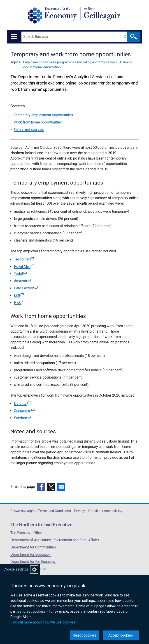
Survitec (22, 418)
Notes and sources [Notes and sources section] (29, 129)
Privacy (80, 511)
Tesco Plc (24, 259)
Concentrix (24, 411)
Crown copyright (23, 511)
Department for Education (30, 554)
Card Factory (26, 288)
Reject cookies (84, 635)
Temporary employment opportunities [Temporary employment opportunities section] (43, 115)
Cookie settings (16, 569)
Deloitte (22, 403)
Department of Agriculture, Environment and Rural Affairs (55, 540)
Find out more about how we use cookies (43, 622)
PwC (20, 303)
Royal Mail (24, 266)
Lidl (19, 295)
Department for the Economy (33, 562)
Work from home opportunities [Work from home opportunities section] (38, 122)
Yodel (20, 274)
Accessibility (113, 511)
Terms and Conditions (55, 511)
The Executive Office (27, 533)
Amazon (22, 281)
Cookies (94, 511)
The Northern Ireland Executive (41, 525)
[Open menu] (14, 37)
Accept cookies (121, 635)
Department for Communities (33, 547)
